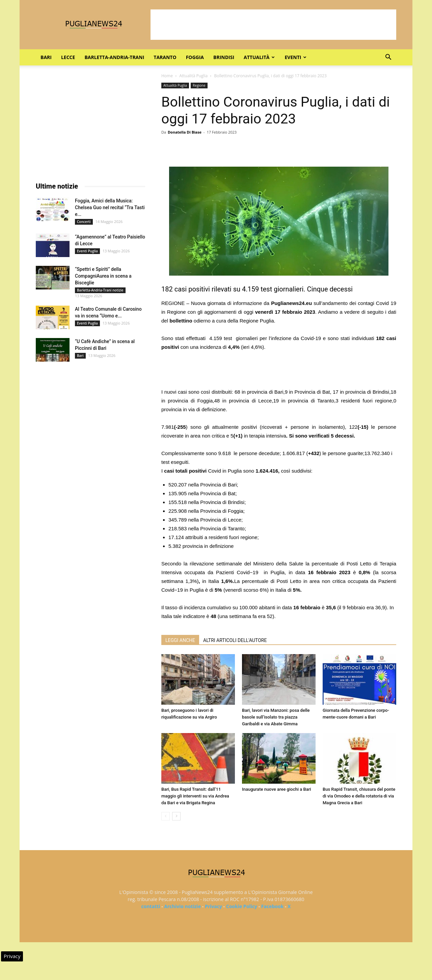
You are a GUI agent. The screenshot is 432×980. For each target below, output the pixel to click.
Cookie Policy (242, 906)
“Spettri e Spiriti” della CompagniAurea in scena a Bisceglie (103, 276)
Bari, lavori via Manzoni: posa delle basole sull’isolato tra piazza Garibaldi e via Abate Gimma (276, 717)
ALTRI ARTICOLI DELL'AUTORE (235, 640)
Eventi (295, 57)
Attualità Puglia (193, 76)
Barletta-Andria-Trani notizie (100, 290)
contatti (151, 906)
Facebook (273, 906)
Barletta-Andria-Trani (114, 57)
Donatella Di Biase (185, 132)
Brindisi (224, 57)
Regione (199, 85)
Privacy (213, 906)
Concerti (84, 222)
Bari (46, 57)
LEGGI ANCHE (180, 640)
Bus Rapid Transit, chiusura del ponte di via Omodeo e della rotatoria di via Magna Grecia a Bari (359, 796)
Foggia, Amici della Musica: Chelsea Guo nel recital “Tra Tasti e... (110, 207)
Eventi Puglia (87, 251)
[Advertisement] (273, 25)
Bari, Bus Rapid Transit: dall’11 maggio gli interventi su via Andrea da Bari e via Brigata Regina (195, 796)
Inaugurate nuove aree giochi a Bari (277, 789)
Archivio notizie (182, 906)
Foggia (195, 57)
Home (167, 76)
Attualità (259, 57)
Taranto (165, 57)
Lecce (68, 57)
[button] (388, 58)
